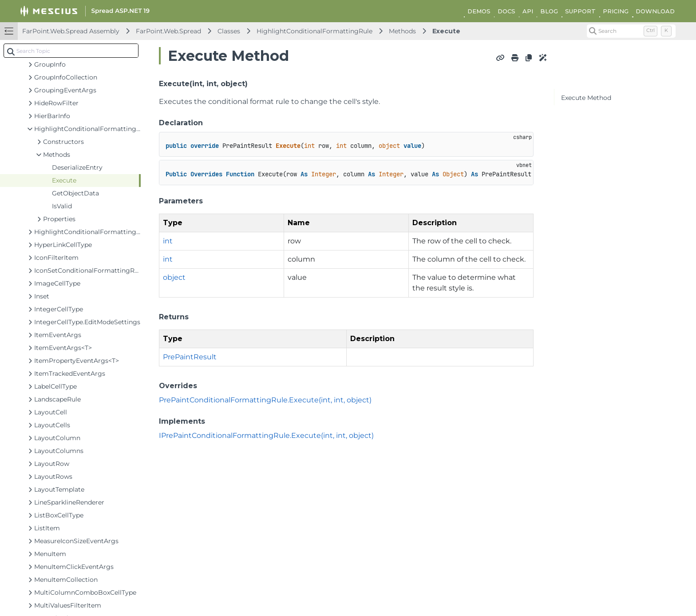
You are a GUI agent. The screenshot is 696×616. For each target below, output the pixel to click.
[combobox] (71, 51)
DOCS (506, 11)
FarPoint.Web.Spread (168, 31)
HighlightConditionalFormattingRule (314, 31)
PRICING (616, 11)
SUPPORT (580, 11)
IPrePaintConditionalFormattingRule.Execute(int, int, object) (266, 435)
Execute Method (586, 98)
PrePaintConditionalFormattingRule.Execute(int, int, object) (265, 400)
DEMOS (479, 11)
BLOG (549, 11)
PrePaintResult (190, 357)
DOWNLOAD (655, 11)
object (174, 277)
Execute (446, 31)
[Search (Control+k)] (631, 31)
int (168, 241)
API (528, 11)
